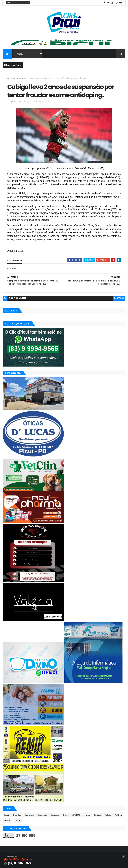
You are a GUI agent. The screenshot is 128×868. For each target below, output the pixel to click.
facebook (119, 298)
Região (7, 820)
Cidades (17, 815)
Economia (29, 815)
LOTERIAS (76, 815)
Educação (43, 815)
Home (10, 78)
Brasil (7, 815)
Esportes (18, 78)
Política (118, 815)
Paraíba (98, 815)
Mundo (87, 815)
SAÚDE (17, 820)
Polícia (108, 815)
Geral (66, 815)
